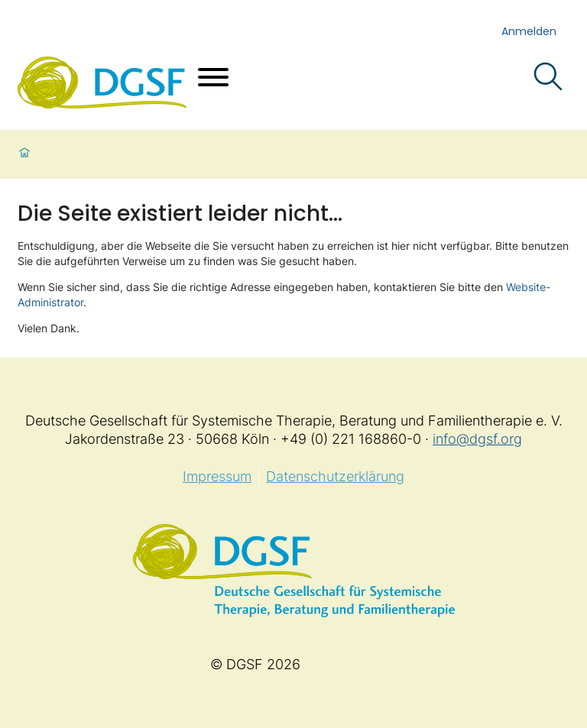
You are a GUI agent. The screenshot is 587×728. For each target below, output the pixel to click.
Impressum (217, 476)
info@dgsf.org (477, 439)
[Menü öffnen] (213, 79)
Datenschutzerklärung (335, 476)
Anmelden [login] (529, 31)
